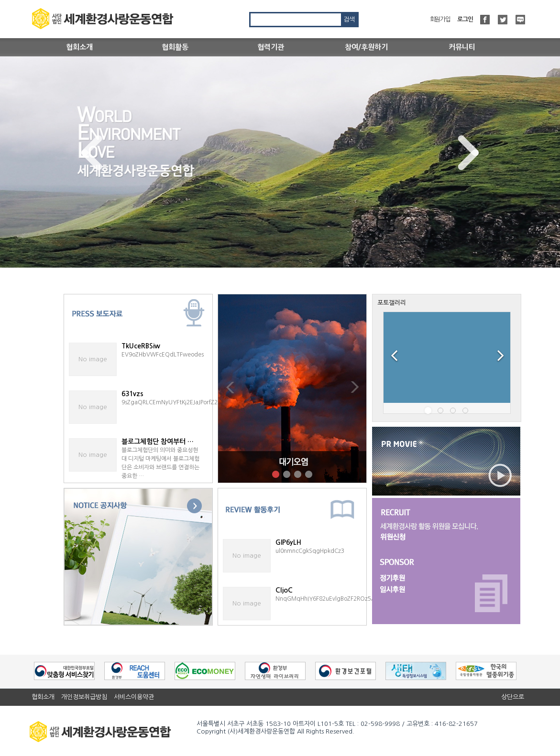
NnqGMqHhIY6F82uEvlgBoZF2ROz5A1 (327, 599)
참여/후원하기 (366, 47)
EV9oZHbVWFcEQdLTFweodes (163, 355)
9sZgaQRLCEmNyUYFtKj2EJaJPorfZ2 (170, 402)
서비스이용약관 (134, 697)
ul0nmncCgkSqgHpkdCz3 (310, 551)
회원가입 (440, 19)
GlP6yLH (288, 542)
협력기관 (271, 47)
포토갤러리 (392, 303)
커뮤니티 (462, 47)
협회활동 (175, 47)
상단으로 (513, 697)
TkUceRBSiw (141, 346)
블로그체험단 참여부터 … (158, 442)
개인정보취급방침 (84, 697)
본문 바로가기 (0, 0)
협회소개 (79, 47)
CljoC (284, 590)
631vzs (132, 394)
